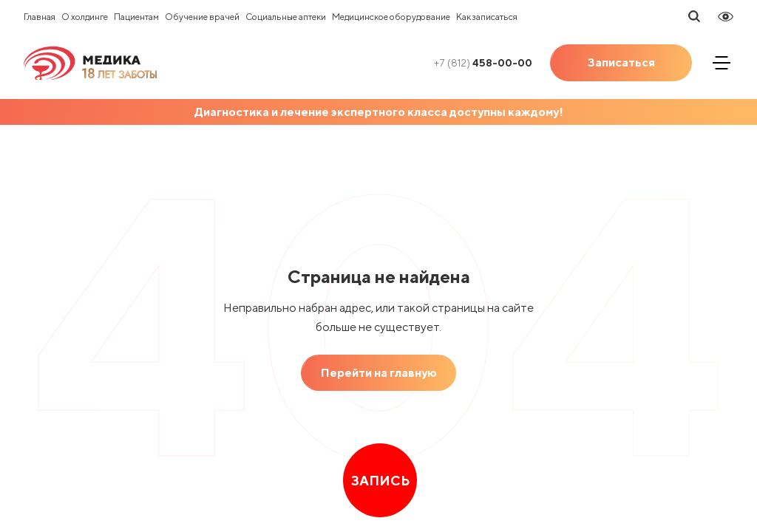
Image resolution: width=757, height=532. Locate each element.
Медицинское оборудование (391, 17)
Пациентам (136, 17)
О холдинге (85, 17)
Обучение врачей (202, 17)
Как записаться (487, 17)
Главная (40, 17)
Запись (380, 481)
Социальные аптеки (286, 17)
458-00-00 (483, 63)
